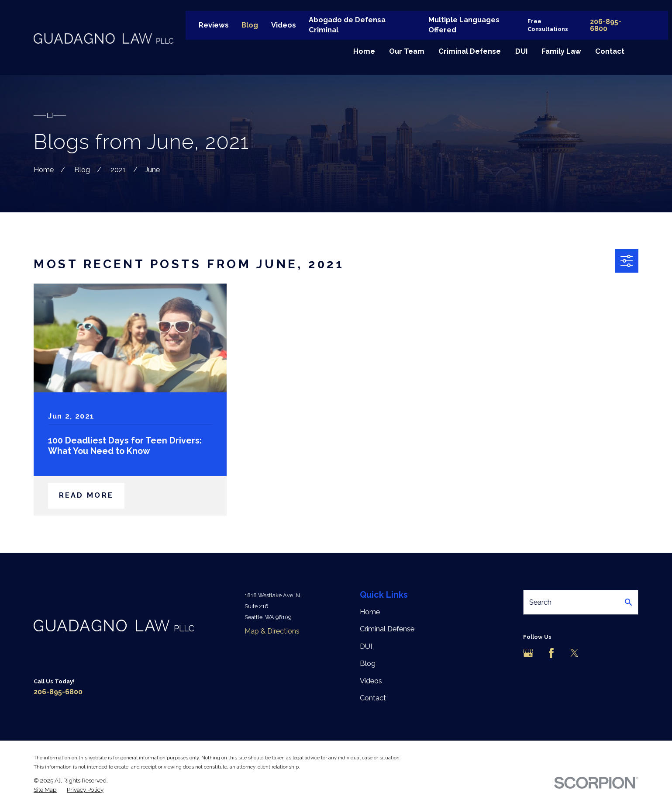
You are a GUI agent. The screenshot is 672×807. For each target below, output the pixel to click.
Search (540, 602)
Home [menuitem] (364, 51)
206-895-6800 (606, 25)
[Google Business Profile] (528, 653)
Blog (250, 25)
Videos (284, 25)
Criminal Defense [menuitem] (470, 51)
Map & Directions (272, 631)
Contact (373, 698)
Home (370, 612)
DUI (366, 646)
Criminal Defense (387, 629)
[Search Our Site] (628, 602)
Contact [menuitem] (610, 51)
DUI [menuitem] (521, 51)
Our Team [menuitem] (407, 51)
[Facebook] (551, 653)
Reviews (214, 25)
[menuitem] (45, 790)
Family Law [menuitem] (561, 51)
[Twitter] (574, 653)
